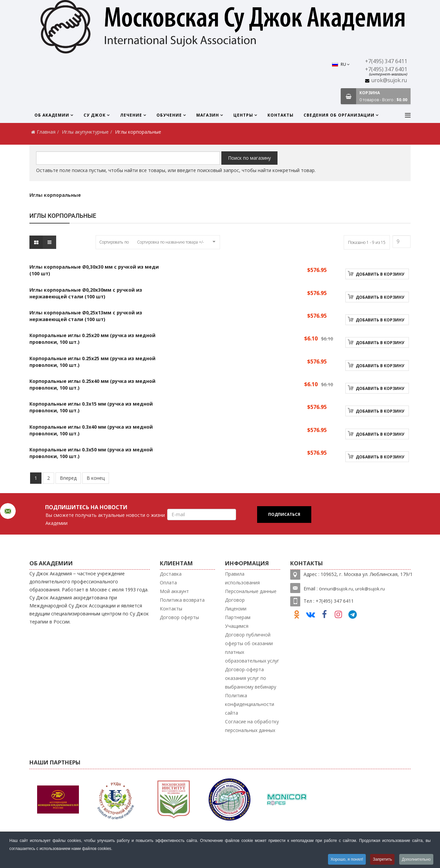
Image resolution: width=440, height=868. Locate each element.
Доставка (171, 574)
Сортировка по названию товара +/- (171, 242)
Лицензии (236, 609)
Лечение (131, 115)
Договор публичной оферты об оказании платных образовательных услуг (252, 648)
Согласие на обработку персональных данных (252, 726)
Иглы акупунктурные (85, 132)
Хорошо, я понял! (347, 859)
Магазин (208, 115)
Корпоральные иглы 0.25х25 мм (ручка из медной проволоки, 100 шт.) (92, 362)
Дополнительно (416, 859)
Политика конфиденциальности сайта (250, 704)
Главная (46, 132)
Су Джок (95, 115)
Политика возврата (182, 600)
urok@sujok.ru (389, 80)
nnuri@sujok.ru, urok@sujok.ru (353, 589)
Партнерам (238, 617)
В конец (96, 478)
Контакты (281, 115)
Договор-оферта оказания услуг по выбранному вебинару (251, 678)
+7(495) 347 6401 (386, 69)
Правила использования (242, 578)
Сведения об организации (339, 115)
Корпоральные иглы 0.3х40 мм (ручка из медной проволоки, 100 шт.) (91, 430)
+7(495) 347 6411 (386, 61)
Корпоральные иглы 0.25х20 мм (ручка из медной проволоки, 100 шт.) (92, 339)
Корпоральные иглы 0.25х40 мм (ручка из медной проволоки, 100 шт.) (92, 384)
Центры (243, 115)
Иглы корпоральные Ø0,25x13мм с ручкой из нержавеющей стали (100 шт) (86, 316)
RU (341, 64)
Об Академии (52, 115)
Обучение (169, 115)
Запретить (382, 859)
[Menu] (408, 115)
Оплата (168, 583)
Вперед (68, 478)
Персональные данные (251, 591)
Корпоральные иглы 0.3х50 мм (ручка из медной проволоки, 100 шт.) (91, 453)
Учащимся (237, 626)
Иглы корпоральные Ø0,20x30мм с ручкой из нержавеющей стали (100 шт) (86, 293)
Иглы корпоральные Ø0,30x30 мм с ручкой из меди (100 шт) (94, 270)
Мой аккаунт (174, 591)
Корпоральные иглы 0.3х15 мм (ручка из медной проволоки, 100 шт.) (91, 407)
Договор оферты (179, 617)
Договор (235, 600)
